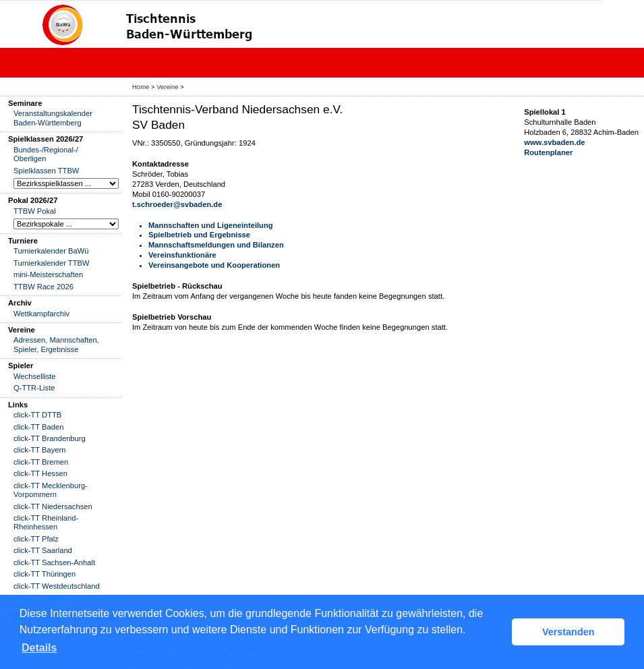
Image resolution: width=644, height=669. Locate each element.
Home (141, 87)
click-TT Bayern (40, 450)
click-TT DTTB (37, 415)
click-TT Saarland (43, 550)
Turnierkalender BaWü (51, 251)
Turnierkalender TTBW (52, 263)
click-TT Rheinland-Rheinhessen (46, 522)
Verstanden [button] (568, 632)
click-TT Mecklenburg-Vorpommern (51, 490)
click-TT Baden (38, 427)
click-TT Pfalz (36, 539)
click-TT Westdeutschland (57, 586)
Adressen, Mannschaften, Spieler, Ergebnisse (56, 344)
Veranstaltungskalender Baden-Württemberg (53, 118)
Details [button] (39, 648)
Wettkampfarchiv (41, 314)
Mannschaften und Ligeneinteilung (211, 225)
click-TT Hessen (40, 473)
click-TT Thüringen (45, 574)
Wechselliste (35, 376)
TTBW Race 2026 (43, 287)
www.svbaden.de (554, 142)
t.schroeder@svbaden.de (177, 204)
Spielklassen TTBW (46, 171)
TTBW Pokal (35, 211)
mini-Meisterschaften (48, 274)
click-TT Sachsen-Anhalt (54, 562)
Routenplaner (548, 152)
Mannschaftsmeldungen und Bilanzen (216, 245)
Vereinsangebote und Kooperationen (214, 265)
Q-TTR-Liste (34, 388)
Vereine (167, 87)
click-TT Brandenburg (50, 438)
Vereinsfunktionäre (182, 255)
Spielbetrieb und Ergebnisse (199, 235)
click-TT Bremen (41, 462)
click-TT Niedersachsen (53, 506)
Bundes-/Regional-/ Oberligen (46, 154)
